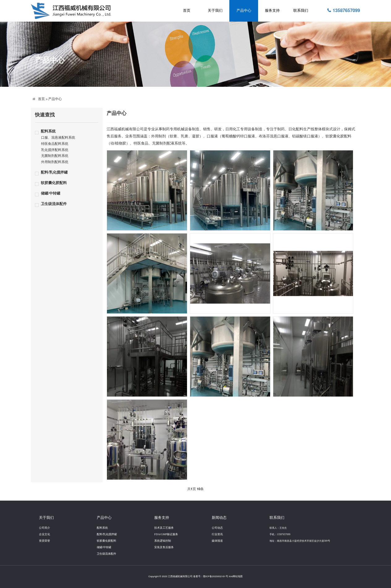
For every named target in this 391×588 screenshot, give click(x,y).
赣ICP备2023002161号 (216, 577)
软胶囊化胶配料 (54, 183)
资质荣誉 (45, 541)
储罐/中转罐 (51, 193)
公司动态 (217, 528)
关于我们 (215, 11)
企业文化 (45, 534)
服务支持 (272, 11)
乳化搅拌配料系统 (55, 150)
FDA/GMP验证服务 (166, 534)
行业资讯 (217, 534)
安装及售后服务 (164, 547)
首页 (187, 11)
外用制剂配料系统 (55, 162)
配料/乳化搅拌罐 (54, 172)
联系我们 (301, 11)
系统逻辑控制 (163, 541)
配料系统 (48, 131)
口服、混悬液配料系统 (58, 138)
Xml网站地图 (236, 577)
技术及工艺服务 (164, 528)
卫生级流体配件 (54, 204)
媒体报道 (217, 541)
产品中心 (244, 11)
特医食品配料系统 (55, 144)
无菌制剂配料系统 (55, 156)
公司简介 (45, 528)
